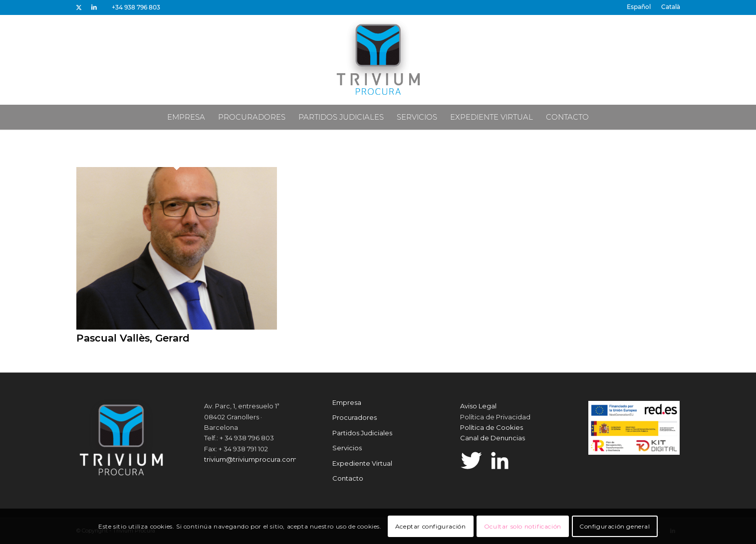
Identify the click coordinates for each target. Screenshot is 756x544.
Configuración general (615, 526)
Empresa (347, 402)
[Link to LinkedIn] (94, 7)
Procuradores (355, 417)
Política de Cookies (492, 427)
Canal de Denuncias (493, 438)
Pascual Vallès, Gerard (133, 338)
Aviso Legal (478, 406)
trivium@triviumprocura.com (251, 459)
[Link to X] (79, 7)
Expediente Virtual (362, 463)
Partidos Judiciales (362, 433)
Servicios (347, 448)
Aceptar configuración (431, 526)
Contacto (348, 478)
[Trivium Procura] (378, 60)
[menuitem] (639, 7)
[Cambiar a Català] (671, 7)
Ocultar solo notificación (523, 526)
